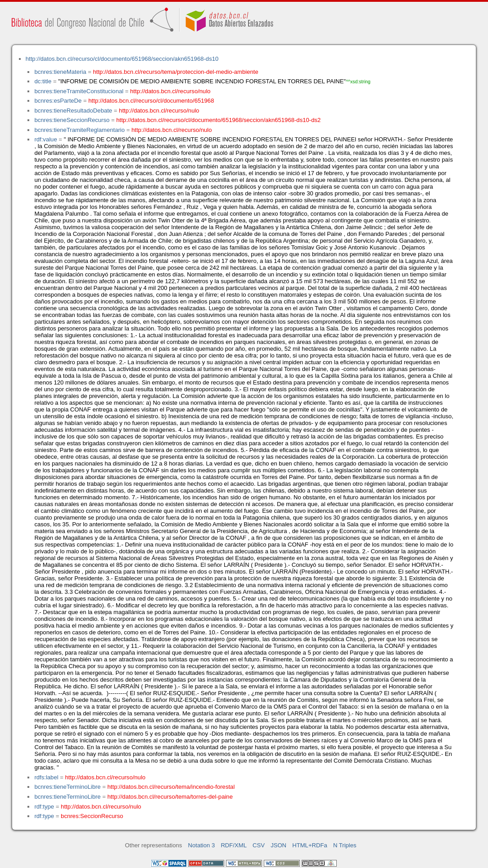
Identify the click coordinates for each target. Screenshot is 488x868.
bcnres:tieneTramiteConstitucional (79, 91)
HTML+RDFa (310, 845)
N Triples (345, 845)
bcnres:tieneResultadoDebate (73, 111)
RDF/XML (234, 845)
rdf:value (45, 139)
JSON (278, 845)
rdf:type (44, 807)
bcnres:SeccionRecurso (92, 816)
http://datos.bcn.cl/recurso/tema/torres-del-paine (170, 797)
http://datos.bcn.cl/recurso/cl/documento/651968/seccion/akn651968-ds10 (122, 59)
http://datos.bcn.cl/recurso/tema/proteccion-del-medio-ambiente (176, 72)
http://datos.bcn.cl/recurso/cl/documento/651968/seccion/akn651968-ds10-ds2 (218, 120)
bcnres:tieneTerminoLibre (67, 787)
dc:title (43, 81)
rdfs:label (46, 777)
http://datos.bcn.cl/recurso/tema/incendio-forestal (171, 787)
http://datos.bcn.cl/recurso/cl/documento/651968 (151, 101)
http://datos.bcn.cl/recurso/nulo (170, 91)
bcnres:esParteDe (58, 101)
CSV (259, 845)
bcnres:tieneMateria (60, 72)
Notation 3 (202, 845)
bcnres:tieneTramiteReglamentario (79, 130)
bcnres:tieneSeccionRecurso (72, 120)
